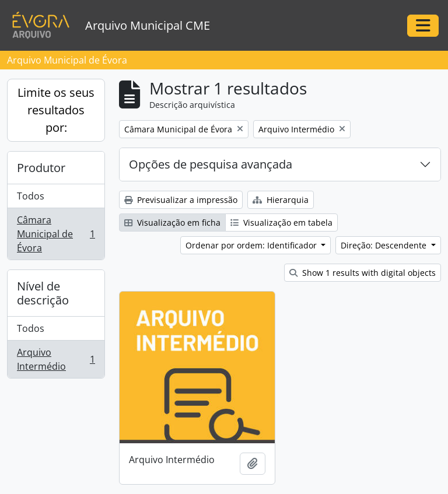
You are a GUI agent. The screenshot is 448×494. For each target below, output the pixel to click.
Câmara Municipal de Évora (56, 234)
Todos (31, 196)
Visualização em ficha (172, 223)
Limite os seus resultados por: (56, 110)
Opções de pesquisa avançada (211, 164)
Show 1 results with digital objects (363, 273)
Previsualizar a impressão (181, 200)
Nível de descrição (43, 293)
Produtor (41, 168)
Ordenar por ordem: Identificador (252, 245)
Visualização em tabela (281, 223)
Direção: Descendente (385, 245)
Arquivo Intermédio (56, 359)
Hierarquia (281, 200)
